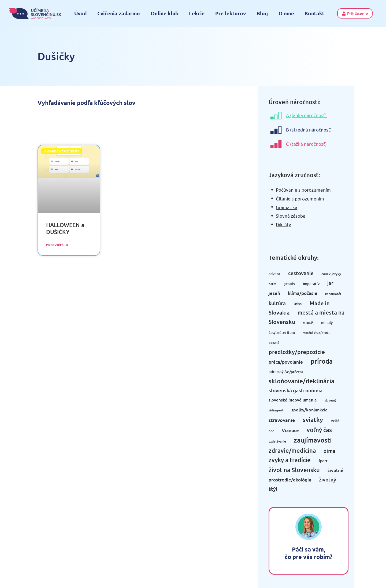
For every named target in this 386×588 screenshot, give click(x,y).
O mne (286, 13)
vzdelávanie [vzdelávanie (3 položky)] (277, 441)
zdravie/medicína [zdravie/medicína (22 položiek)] (292, 450)
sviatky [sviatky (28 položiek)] (313, 419)
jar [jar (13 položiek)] (330, 283)
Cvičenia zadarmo (119, 13)
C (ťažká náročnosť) (306, 144)
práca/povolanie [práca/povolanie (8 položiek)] (286, 362)
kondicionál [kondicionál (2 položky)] (333, 294)
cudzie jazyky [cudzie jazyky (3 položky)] (331, 274)
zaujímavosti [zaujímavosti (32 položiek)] (313, 440)
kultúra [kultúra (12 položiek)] (277, 303)
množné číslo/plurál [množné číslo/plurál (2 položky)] (316, 333)
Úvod (80, 13)
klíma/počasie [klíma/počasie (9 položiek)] (303, 293)
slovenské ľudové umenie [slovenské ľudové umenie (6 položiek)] (293, 400)
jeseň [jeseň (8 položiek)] (274, 293)
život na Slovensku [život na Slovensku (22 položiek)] (294, 470)
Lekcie (197, 13)
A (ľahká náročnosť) (306, 115)
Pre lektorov (231, 13)
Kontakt (315, 13)
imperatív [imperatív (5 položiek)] (311, 284)
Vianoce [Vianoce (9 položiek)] (290, 430)
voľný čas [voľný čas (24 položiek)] (319, 430)
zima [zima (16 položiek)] (330, 451)
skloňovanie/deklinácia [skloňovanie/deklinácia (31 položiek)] (301, 381)
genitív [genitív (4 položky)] (289, 284)
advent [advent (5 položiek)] (274, 274)
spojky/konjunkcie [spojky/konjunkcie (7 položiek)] (309, 410)
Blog (262, 13)
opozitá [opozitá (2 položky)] (274, 343)
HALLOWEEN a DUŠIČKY (65, 228)
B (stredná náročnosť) (309, 129)
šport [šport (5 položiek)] (323, 461)
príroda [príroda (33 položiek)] (322, 361)
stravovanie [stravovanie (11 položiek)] (282, 420)
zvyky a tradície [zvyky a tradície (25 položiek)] (290, 460)
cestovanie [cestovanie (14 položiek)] (301, 273)
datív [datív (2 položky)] (272, 284)
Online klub (164, 13)
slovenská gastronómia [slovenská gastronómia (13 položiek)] (296, 390)
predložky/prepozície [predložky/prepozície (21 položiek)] (297, 352)
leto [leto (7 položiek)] (298, 303)
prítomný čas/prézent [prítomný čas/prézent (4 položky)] (286, 372)
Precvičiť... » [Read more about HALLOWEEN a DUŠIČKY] (57, 245)
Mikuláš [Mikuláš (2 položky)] (308, 323)
